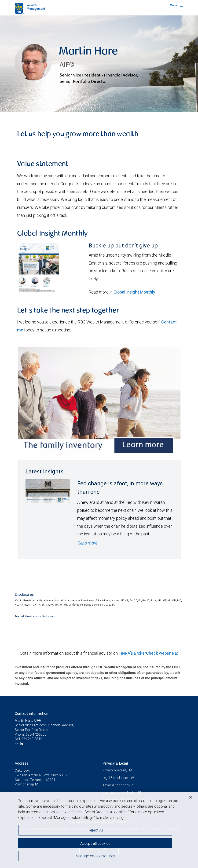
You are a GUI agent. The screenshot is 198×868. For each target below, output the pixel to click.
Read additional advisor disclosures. (35, 616)
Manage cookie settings (95, 856)
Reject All (95, 830)
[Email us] (17, 744)
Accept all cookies (95, 843)
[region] (99, 830)
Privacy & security (115, 770)
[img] (99, 64)
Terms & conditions (117, 785)
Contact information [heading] (31, 713)
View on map (24, 784)
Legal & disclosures (116, 778)
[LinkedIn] (22, 744)
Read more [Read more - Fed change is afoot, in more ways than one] (87, 543)
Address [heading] (21, 763)
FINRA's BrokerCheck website (146, 653)
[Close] (191, 797)
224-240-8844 (32, 739)
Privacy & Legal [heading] (115, 763)
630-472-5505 (36, 734)
